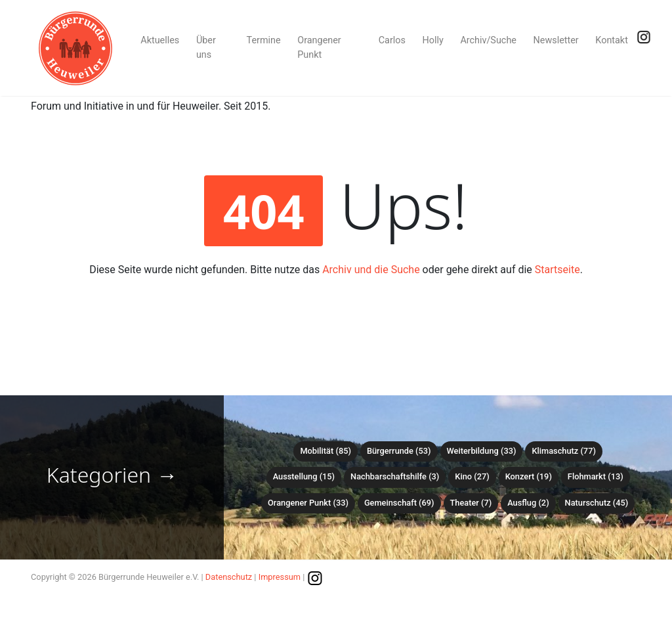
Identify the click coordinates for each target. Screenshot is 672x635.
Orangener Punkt (319, 48)
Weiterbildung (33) (482, 451)
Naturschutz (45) (597, 503)
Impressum (280, 577)
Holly (433, 40)
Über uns (206, 48)
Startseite (557, 270)
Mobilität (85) (325, 451)
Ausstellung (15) (304, 476)
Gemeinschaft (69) (399, 503)
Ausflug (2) (528, 503)
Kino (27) (472, 476)
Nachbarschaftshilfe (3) (395, 476)
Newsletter (556, 40)
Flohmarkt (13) (596, 476)
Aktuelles (160, 40)
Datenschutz (229, 577)
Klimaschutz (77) (563, 451)
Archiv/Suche (488, 40)
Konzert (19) (529, 476)
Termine (264, 40)
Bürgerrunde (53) (399, 451)
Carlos (392, 40)
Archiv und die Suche (371, 270)
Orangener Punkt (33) (308, 503)
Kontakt (612, 40)
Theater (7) (471, 503)
